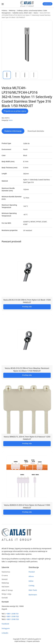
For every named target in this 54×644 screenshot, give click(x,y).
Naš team (5, 587)
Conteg (31, 585)
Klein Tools (33, 590)
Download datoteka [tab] (36, 131)
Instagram (6, 628)
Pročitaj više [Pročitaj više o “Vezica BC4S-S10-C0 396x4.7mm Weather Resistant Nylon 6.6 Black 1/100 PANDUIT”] (27, 375)
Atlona (31, 576)
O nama (5, 575)
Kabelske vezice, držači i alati (22, 13)
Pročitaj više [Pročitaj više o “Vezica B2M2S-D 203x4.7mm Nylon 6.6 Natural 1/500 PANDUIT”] (27, 512)
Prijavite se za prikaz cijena (15, 111)
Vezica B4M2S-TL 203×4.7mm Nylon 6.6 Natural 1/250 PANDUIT (27, 438)
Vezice (36, 13)
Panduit (32, 572)
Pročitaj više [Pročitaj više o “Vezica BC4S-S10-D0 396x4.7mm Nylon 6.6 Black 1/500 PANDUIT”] (27, 307)
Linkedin (5, 633)
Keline (31, 581)
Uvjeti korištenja (20, 641)
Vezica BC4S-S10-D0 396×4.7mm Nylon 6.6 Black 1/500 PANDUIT (27, 301)
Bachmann (33, 595)
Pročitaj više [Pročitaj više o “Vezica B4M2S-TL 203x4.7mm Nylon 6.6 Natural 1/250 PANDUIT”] (27, 443)
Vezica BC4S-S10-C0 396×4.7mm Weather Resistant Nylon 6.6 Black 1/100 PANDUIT (27, 369)
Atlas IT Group (7, 590)
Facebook (5, 624)
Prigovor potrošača (33, 641)
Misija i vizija (6, 594)
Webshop (12, 10)
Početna (4, 10)
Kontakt (5, 598)
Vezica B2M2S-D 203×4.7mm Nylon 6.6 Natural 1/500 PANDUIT (27, 506)
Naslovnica (6, 572)
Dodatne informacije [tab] (13, 131)
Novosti (5, 579)
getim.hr (38, 639)
